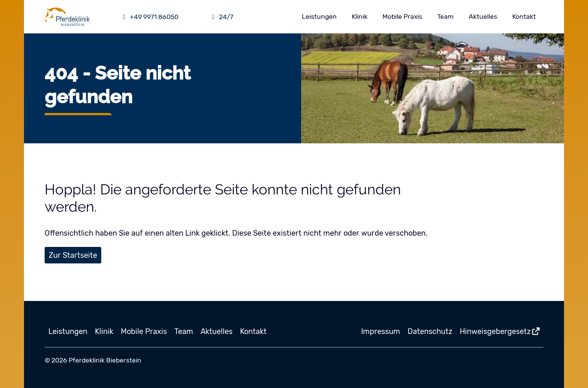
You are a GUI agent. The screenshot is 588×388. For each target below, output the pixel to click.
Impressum (381, 331)
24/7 (221, 17)
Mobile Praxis (402, 17)
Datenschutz (430, 331)
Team (445, 17)
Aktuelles (483, 17)
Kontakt (524, 17)
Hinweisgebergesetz (495, 331)
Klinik (360, 17)
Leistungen (319, 17)
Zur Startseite (73, 255)
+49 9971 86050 (150, 17)
